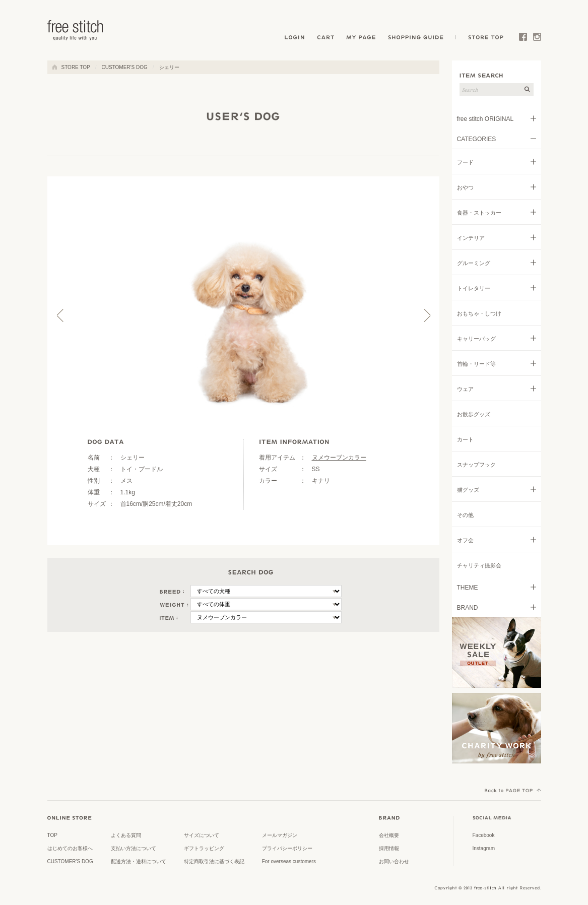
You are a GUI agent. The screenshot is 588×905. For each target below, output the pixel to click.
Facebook (523, 39)
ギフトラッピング (204, 848)
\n (266, 591)
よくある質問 (126, 835)
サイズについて (202, 835)
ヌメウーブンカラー (339, 458)
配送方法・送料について (139, 861)
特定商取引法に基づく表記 (214, 861)
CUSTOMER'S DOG (125, 67)
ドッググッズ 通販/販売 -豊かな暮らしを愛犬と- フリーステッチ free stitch (76, 30)
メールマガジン (280, 835)
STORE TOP (484, 39)
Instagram (537, 39)
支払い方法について (134, 848)
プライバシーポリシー (287, 848)
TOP (52, 835)
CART (326, 39)
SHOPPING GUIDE (419, 39)
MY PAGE (362, 39)
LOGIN (295, 39)
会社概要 (389, 835)
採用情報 (389, 848)
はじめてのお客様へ (70, 848)
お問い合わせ (394, 861)
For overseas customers (289, 861)
